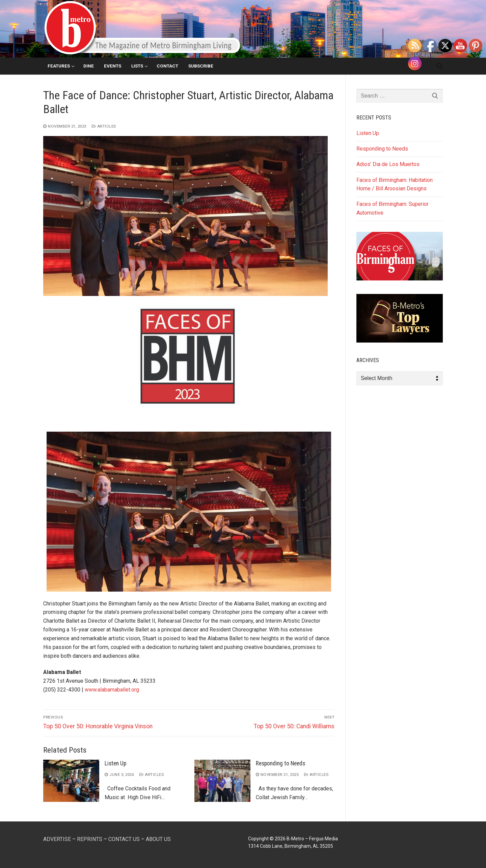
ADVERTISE (57, 839)
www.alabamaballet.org (112, 690)
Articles (104, 126)
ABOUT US (158, 839)
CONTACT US (124, 839)
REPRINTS (90, 839)
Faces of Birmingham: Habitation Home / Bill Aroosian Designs (395, 184)
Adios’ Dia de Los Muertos (388, 164)
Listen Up (115, 763)
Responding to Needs (280, 763)
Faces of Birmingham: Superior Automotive (393, 208)
